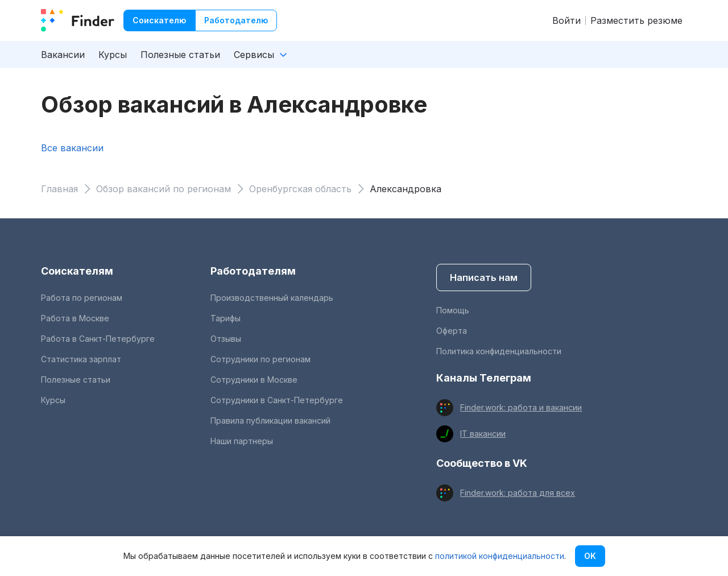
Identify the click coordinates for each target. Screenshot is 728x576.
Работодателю (236, 20)
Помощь (453, 310)
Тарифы (226, 318)
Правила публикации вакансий (270, 420)
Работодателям (253, 271)
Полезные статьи (180, 55)
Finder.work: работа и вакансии (521, 407)
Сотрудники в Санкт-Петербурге (277, 400)
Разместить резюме (636, 20)
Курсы (113, 55)
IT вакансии (483, 434)
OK (590, 556)
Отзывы (226, 339)
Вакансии (63, 55)
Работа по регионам (82, 298)
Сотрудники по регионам (260, 359)
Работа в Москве (75, 318)
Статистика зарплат (81, 359)
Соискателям (77, 271)
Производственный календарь (272, 298)
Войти (566, 20)
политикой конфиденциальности (500, 556)
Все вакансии (72, 148)
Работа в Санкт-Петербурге (98, 339)
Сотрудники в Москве (254, 380)
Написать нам (484, 277)
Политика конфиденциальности (499, 351)
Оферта (452, 331)
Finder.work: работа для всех (518, 493)
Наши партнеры (242, 441)
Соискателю (159, 20)
